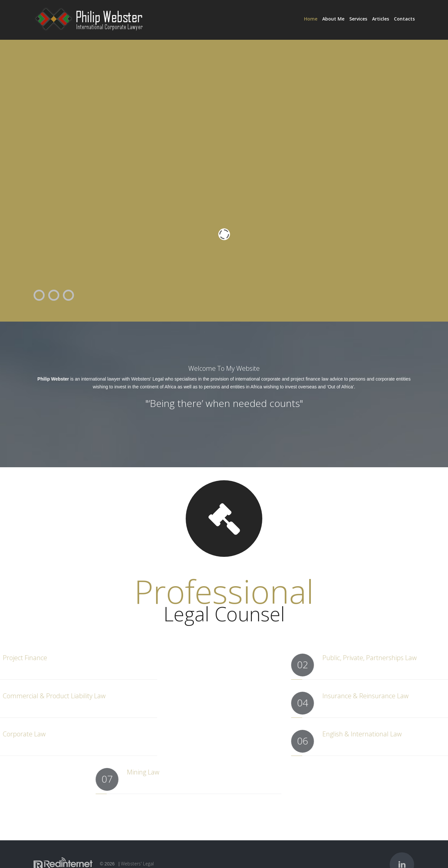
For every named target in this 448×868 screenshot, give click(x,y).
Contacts (404, 19)
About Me (333, 19)
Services (358, 19)
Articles (381, 19)
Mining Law (196, 772)
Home (311, 19)
